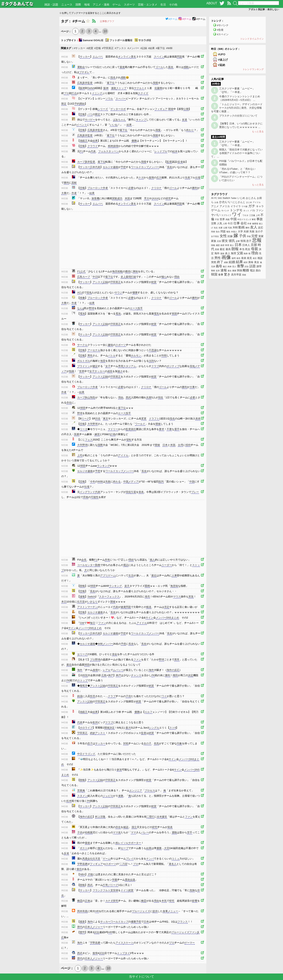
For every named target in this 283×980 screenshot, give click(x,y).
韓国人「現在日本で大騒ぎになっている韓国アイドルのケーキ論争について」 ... (237, 153)
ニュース (67, 5)
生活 (163, 5)
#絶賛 (90, 48)
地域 (87, 5)
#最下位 (160, 48)
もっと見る (258, 132)
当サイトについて (141, 977)
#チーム (171, 19)
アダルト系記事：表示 (264, 9)
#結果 (151, 48)
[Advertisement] (30, 76)
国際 (78, 5)
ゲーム (117, 5)
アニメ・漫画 (101, 5)
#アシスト (121, 48)
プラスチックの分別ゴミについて (238, 116)
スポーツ (129, 5)
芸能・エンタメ (148, 5)
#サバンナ (223, 25)
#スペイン (223, 34)
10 (105, 31)
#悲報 (98, 48)
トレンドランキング (253, 69)
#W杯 (169, 48)
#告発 (220, 30)
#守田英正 (108, 48)
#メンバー (133, 48)
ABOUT (212, 3)
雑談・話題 (51, 5)
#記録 (144, 48)
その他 (173, 5)
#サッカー (79, 48)
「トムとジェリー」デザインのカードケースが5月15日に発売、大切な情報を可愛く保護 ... (237, 108)
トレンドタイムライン (252, 39)
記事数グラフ (107, 21)
